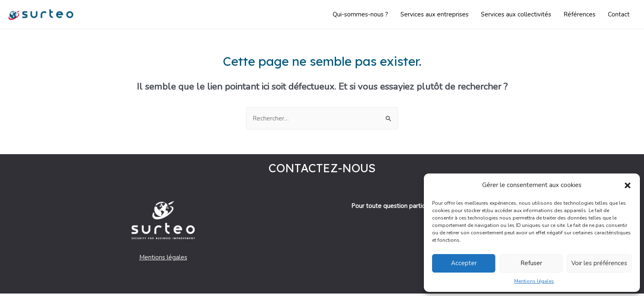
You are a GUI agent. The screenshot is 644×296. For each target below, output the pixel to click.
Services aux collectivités (516, 14)
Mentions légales (534, 281)
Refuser (531, 263)
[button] (628, 185)
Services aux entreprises (435, 14)
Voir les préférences (599, 263)
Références (580, 14)
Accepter (464, 263)
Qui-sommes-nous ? (360, 14)
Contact (619, 14)
